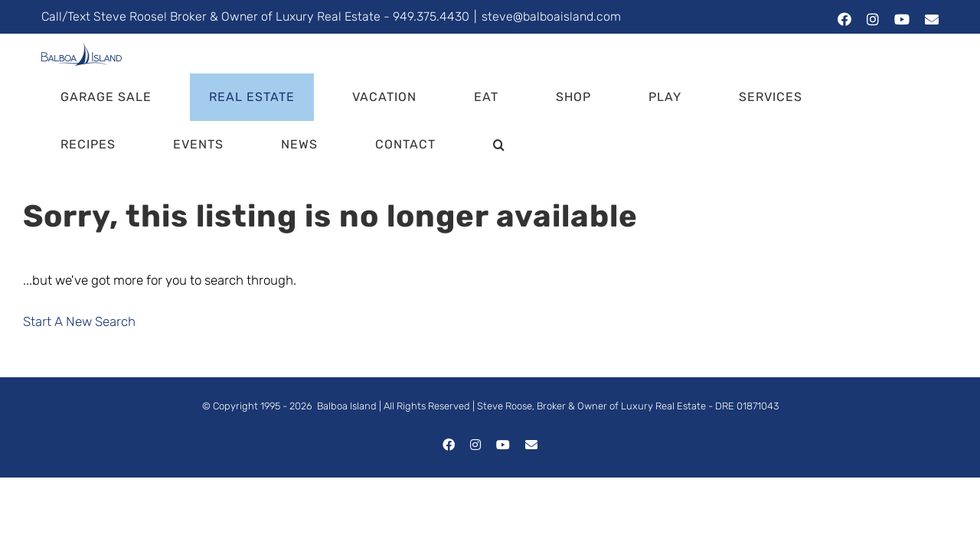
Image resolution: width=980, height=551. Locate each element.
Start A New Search (79, 321)
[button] (240, 145)
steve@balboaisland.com (551, 16)
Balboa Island (347, 406)
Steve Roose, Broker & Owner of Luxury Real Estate (591, 406)
